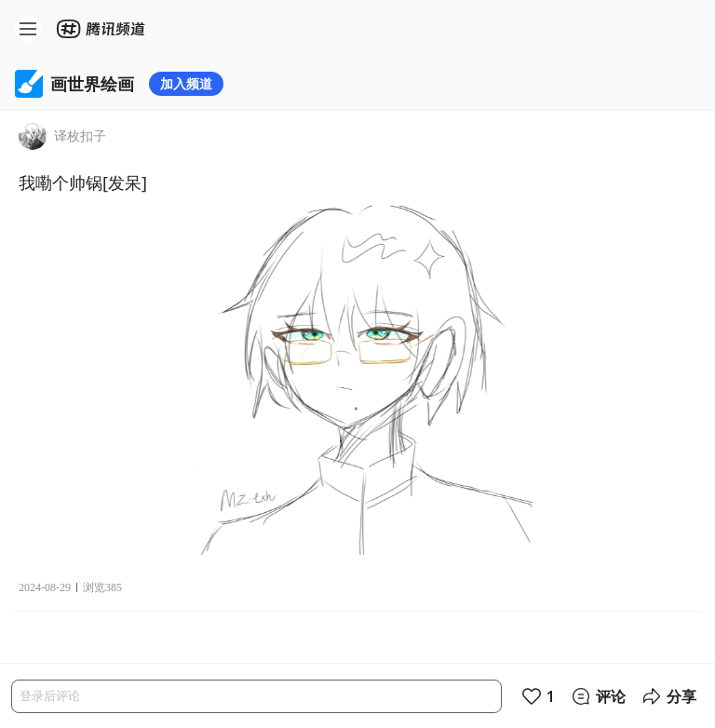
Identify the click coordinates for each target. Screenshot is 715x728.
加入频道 (186, 83)
